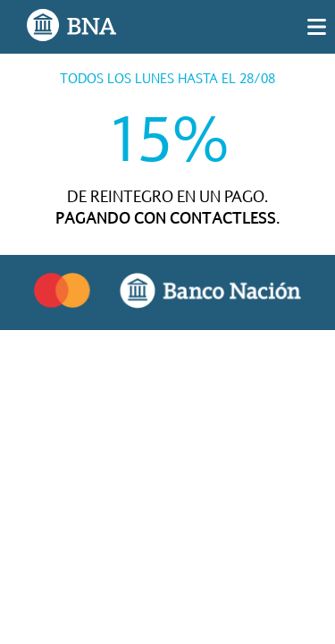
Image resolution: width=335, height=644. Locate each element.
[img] (317, 27)
